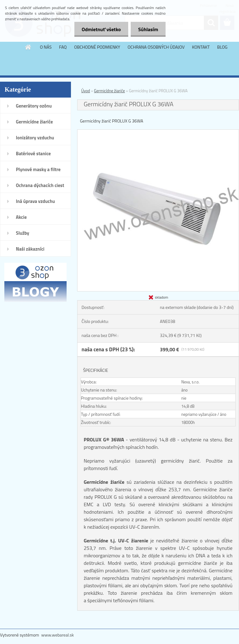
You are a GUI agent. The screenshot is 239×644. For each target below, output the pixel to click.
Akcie (21, 217)
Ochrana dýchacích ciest (40, 185)
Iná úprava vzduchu (35, 201)
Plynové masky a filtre (38, 169)
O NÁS (46, 47)
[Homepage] (28, 47)
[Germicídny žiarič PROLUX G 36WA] (158, 132)
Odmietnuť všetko (100, 29)
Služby (23, 233)
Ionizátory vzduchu (35, 138)
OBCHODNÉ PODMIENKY (97, 47)
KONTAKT (201, 47)
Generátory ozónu (34, 106)
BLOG (222, 47)
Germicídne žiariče (34, 122)
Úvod (86, 91)
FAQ (63, 47)
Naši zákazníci (30, 249)
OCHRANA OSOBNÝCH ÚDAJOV (156, 47)
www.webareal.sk (58, 635)
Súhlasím (148, 29)
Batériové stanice (33, 154)
